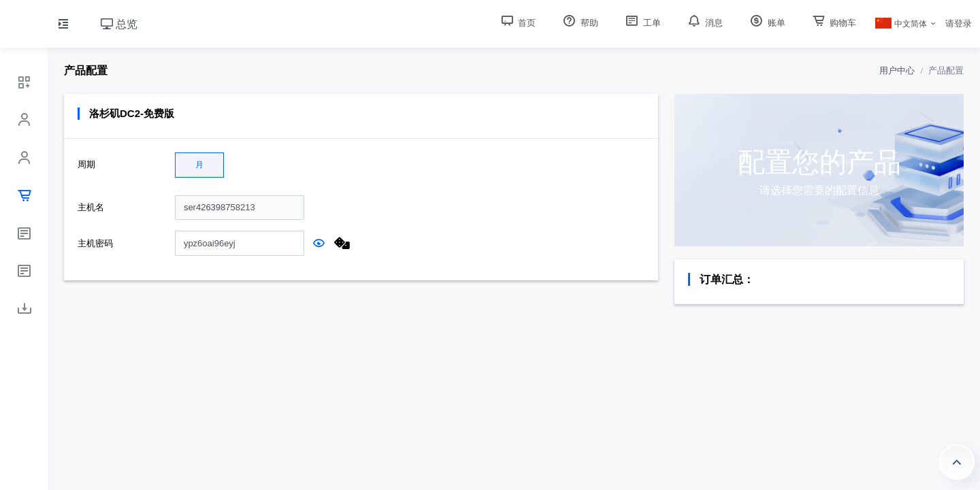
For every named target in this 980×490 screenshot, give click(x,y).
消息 (704, 23)
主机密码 (95, 243)
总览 (119, 24)
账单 (766, 23)
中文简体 (901, 24)
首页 (517, 23)
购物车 (833, 23)
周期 (86, 164)
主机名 (91, 207)
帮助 (579, 23)
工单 (642, 23)
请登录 (959, 23)
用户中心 (897, 70)
